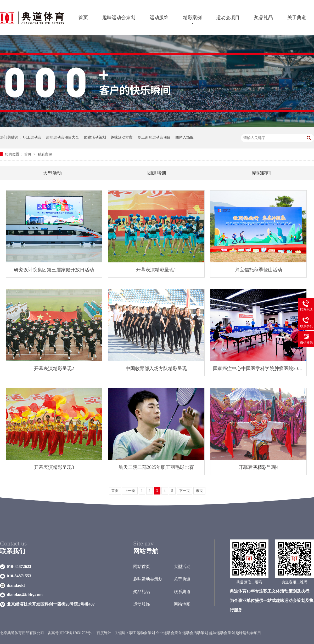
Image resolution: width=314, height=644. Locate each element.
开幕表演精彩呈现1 (156, 270)
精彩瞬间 (261, 173)
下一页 (184, 491)
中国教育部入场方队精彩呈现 (156, 369)
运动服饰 (159, 18)
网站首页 (142, 567)
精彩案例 (192, 18)
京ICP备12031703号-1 (77, 633)
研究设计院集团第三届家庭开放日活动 (54, 270)
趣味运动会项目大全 (63, 137)
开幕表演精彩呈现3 (54, 467)
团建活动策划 (95, 137)
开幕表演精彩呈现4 (258, 467)
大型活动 (52, 173)
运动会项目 (228, 18)
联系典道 (182, 592)
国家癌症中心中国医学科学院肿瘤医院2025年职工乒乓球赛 (258, 369)
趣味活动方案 (122, 137)
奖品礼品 (263, 18)
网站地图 (182, 604)
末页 (199, 491)
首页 (83, 18)
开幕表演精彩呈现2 (54, 369)
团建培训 (157, 173)
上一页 (130, 491)
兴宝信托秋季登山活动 (259, 270)
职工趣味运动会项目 (154, 137)
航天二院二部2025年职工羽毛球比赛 (156, 467)
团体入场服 (184, 137)
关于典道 (297, 18)
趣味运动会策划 (119, 18)
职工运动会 (32, 137)
